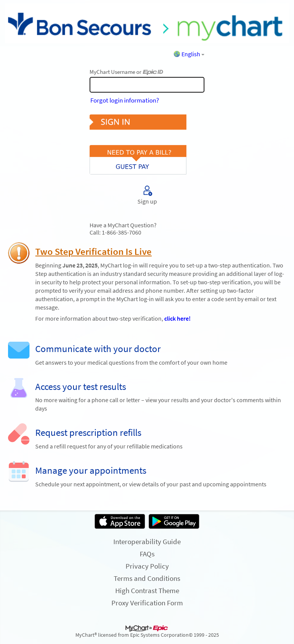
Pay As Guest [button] (147, 153)
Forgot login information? (125, 100)
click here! (177, 319)
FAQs (147, 554)
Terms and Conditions (147, 578)
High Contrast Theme (147, 590)
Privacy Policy (147, 566)
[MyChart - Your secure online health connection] (147, 23)
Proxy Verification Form (147, 603)
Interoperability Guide (147, 541)
